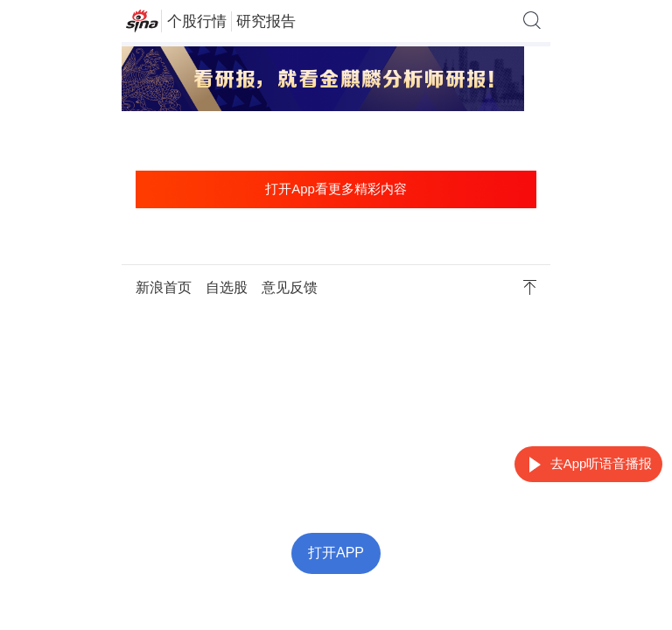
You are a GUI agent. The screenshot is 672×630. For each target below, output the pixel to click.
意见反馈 (290, 287)
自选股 (227, 287)
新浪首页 (164, 287)
